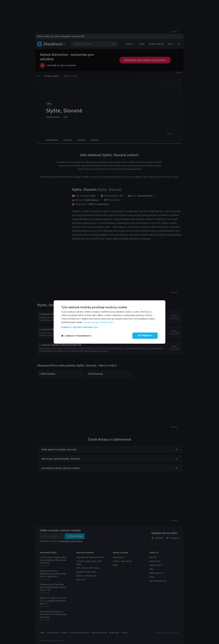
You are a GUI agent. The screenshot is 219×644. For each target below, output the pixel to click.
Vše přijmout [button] (145, 335)
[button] (109, 327)
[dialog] (109, 322)
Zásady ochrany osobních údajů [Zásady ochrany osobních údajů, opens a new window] (98, 322)
